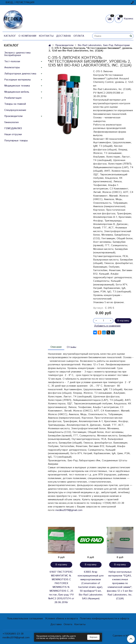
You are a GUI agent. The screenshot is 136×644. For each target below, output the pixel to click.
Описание (56, 347)
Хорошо (93, 637)
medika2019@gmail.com (69, 510)
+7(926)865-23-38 (13, 634)
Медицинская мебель (17, 92)
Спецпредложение (15, 110)
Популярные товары (16, 141)
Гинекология (11, 122)
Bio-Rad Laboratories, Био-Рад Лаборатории (104, 45)
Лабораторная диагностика (20, 74)
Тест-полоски (12, 61)
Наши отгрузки (13, 134)
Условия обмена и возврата (61, 619)
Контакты (46, 36)
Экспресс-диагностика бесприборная (17, 54)
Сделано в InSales (123, 636)
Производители (64, 45)
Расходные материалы (18, 80)
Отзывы (71, 347)
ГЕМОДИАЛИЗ (13, 128)
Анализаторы (12, 67)
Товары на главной (15, 104)
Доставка (64, 36)
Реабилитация (13, 98)
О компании (27, 36)
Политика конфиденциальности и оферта (104, 619)
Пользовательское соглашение (25, 619)
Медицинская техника (17, 86)
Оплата (79, 36)
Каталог (10, 36)
